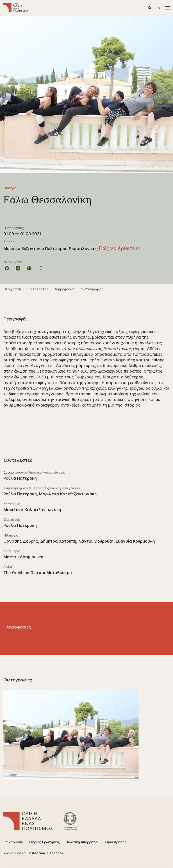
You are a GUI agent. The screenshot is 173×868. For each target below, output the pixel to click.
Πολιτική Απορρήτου (82, 842)
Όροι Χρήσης (116, 842)
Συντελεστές (37, 289)
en (158, 8)
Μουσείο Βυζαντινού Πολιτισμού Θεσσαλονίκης (51, 249)
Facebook (55, 853)
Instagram (37, 853)
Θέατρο (10, 188)
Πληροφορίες (64, 289)
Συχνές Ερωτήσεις (44, 842)
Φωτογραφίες (92, 289)
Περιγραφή (12, 289)
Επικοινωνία (13, 842)
